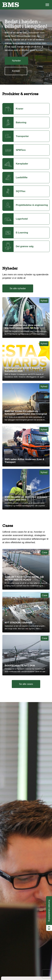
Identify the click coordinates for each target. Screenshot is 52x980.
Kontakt (16, 71)
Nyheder (16, 61)
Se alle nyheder (18, 288)
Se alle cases (26, 684)
